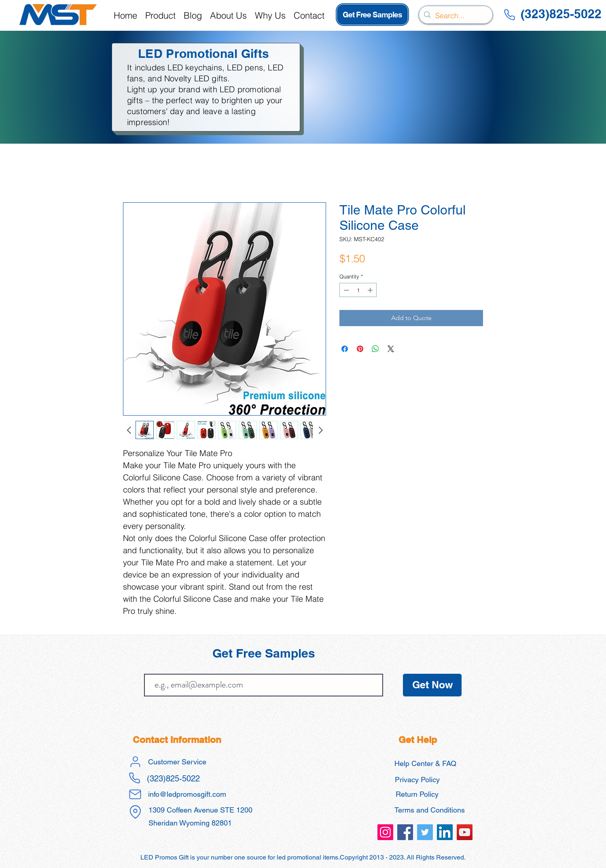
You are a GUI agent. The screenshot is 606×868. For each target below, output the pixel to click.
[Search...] (455, 16)
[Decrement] (345, 290)
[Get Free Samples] (372, 15)
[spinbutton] (358, 290)
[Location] (135, 812)
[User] (135, 762)
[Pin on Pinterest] (360, 349)
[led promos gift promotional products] (385, 832)
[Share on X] (391, 349)
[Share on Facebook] (345, 349)
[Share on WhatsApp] (375, 349)
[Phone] (509, 15)
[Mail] (135, 794)
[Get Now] (432, 685)
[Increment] (371, 290)
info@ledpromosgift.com (187, 794)
